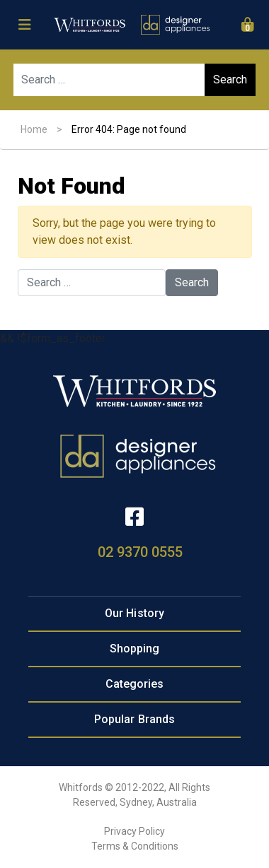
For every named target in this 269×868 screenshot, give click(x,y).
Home (34, 129)
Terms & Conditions (135, 846)
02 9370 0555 (140, 552)
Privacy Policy (134, 831)
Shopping (135, 649)
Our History (134, 613)
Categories (135, 684)
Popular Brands (134, 719)
